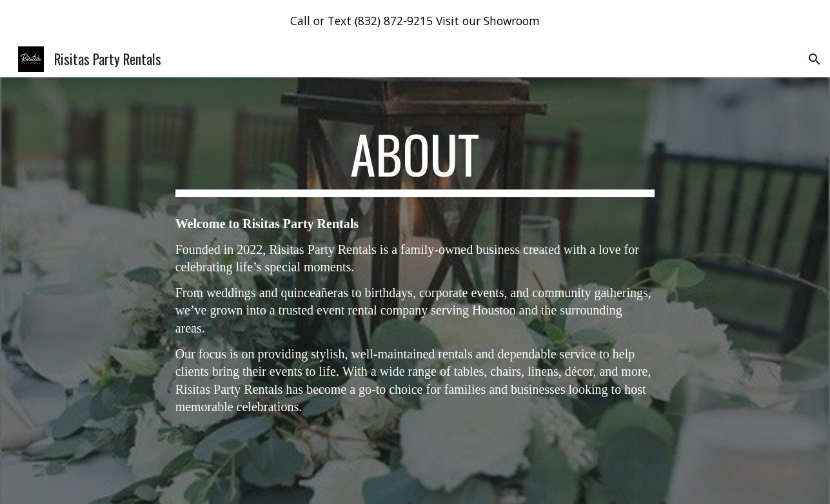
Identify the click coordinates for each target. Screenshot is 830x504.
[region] (415, 21)
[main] (415, 160)
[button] (815, 59)
